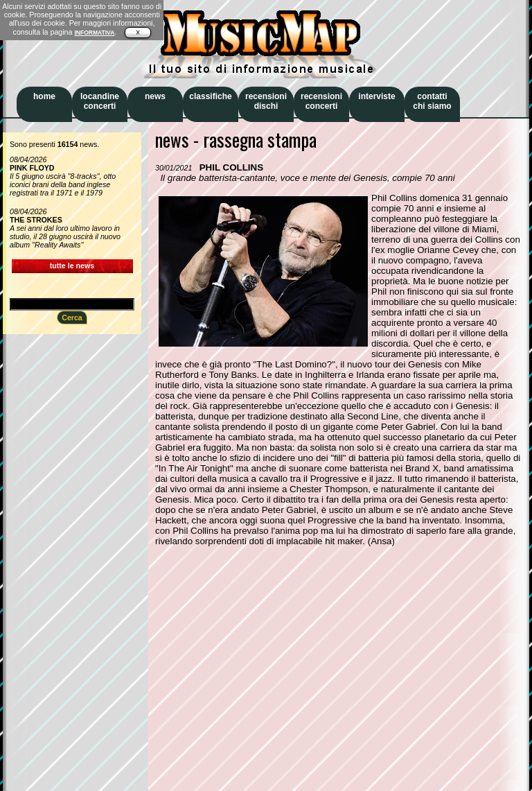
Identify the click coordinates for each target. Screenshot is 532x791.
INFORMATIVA (94, 33)
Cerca (72, 318)
